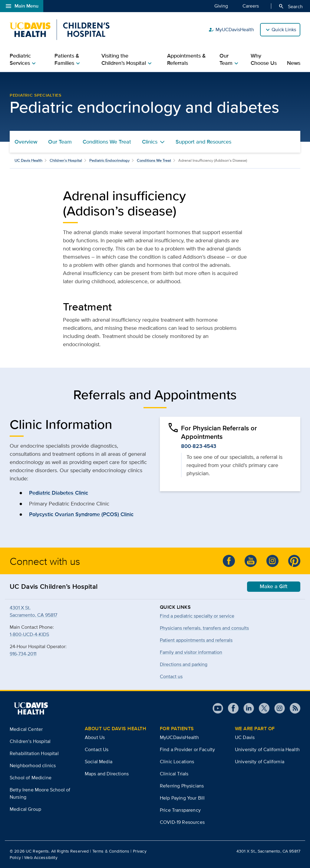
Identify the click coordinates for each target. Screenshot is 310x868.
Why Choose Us (264, 59)
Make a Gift (274, 586)
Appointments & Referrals (186, 59)
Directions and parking (184, 664)
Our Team (60, 142)
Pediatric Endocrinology (109, 160)
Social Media (99, 762)
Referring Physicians (182, 786)
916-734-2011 (23, 654)
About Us (95, 737)
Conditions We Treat (107, 142)
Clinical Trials (174, 774)
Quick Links (284, 30)
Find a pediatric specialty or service (197, 616)
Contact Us (97, 749)
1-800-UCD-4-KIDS (29, 634)
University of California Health (267, 749)
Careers (251, 6)
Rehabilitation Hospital (34, 753)
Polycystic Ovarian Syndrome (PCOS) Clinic (81, 514)
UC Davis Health (28, 160)
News (294, 63)
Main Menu (22, 6)
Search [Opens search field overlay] (290, 6)
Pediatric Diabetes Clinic (59, 493)
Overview (26, 142)
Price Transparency (180, 810)
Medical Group (25, 809)
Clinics (150, 142)
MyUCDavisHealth (231, 30)
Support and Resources (203, 142)
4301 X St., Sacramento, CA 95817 (268, 851)
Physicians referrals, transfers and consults (204, 628)
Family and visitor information (191, 652)
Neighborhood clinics (33, 765)
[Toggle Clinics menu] (162, 142)
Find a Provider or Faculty (187, 749)
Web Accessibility (41, 857)
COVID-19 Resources (182, 822)
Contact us (171, 676)
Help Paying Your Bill (182, 798)
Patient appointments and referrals (196, 640)
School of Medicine (31, 778)
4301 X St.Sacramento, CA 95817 (33, 611)
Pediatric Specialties (36, 95)
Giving (221, 6)
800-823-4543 (199, 446)
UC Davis (245, 737)
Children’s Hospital (66, 160)
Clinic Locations (177, 762)
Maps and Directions (107, 774)
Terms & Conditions (111, 851)
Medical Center (26, 729)
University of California (260, 762)
